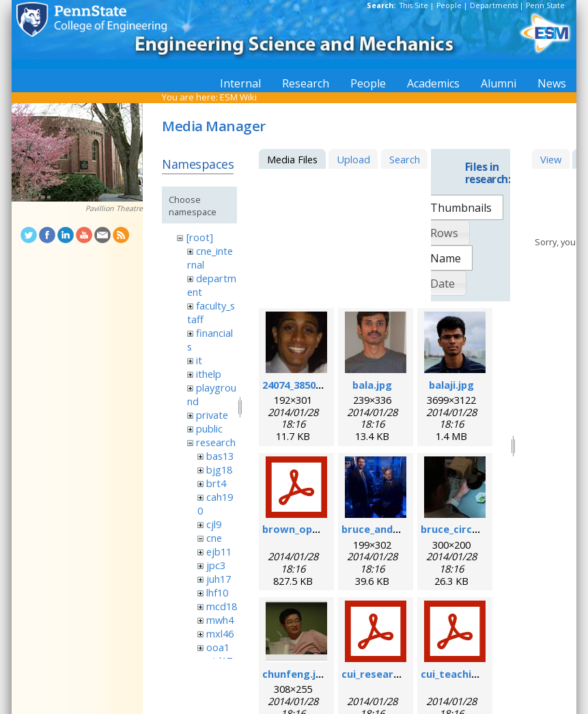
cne (214, 538)
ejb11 (219, 551)
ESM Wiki (238, 97)
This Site (414, 5)
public (209, 428)
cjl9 (214, 524)
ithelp (209, 374)
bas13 (220, 456)
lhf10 (217, 592)
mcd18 (222, 606)
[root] (200, 237)
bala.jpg (372, 385)
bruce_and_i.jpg (380, 529)
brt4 (216, 483)
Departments (494, 5)
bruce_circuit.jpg (463, 529)
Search (405, 159)
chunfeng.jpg (295, 674)
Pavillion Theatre (114, 208)
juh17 (219, 579)
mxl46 (220, 633)
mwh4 (220, 620)
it (199, 360)
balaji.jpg (451, 385)
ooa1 (218, 647)
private (212, 415)
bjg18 (219, 469)
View (551, 159)
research (216, 442)
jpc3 (216, 565)
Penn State (545, 5)
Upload (353, 159)
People (449, 5)
